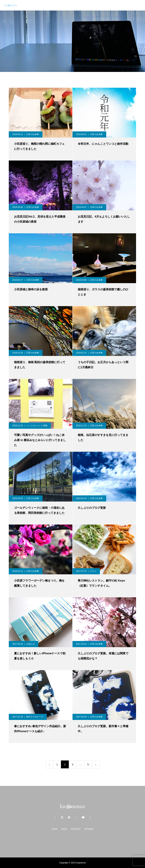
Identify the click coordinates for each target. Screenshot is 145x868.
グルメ (93, 571)
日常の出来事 (33, 134)
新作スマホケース (35, 717)
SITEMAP (89, 829)
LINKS (64, 829)
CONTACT (76, 829)
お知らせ (31, 644)
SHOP (55, 829)
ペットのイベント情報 (37, 426)
